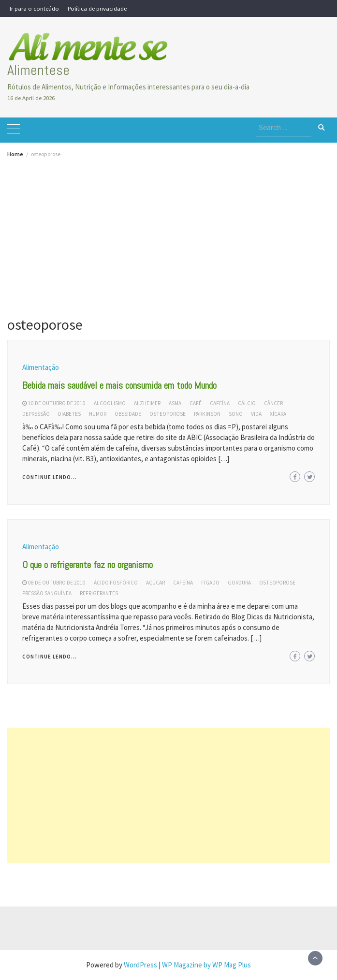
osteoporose (168, 414)
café (196, 403)
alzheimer (147, 403)
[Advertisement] (168, 230)
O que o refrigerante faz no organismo (88, 565)
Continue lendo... (50, 477)
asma (175, 403)
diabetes (69, 414)
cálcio (247, 403)
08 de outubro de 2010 (57, 583)
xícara (278, 414)
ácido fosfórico (116, 583)
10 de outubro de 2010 (57, 403)
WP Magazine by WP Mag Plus (206, 965)
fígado (210, 583)
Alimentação (41, 367)
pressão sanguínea (47, 593)
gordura (239, 583)
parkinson (207, 414)
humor (98, 414)
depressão (36, 414)
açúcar (155, 583)
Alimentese (38, 70)
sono (236, 414)
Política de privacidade (97, 8)
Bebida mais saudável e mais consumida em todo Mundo (119, 385)
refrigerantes (99, 593)
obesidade (128, 414)
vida (256, 414)
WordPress (140, 965)
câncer (273, 403)
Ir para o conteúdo (34, 8)
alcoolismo (110, 403)
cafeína (220, 403)
